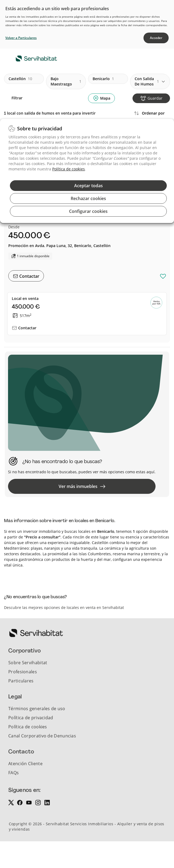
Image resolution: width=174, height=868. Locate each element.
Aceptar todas (88, 186)
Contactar (29, 276)
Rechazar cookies (88, 198)
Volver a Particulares (21, 38)
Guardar (155, 98)
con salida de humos (147, 81)
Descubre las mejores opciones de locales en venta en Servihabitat (64, 607)
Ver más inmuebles (82, 486)
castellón (20, 79)
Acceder (156, 38)
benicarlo (103, 79)
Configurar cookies (88, 211)
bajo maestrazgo (66, 81)
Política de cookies (69, 169)
